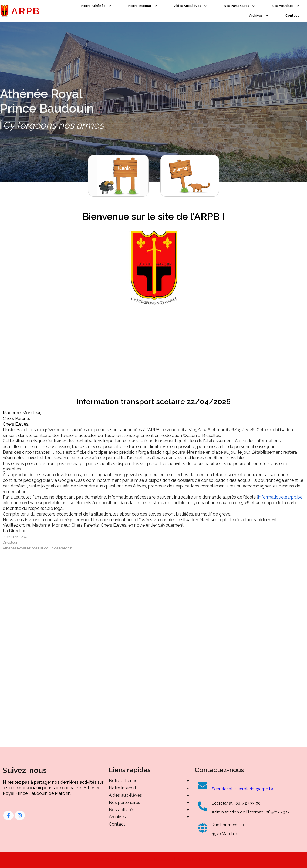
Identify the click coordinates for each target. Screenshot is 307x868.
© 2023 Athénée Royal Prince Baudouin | (135, 859)
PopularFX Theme (194, 859)
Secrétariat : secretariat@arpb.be (243, 789)
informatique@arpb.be (280, 497)
